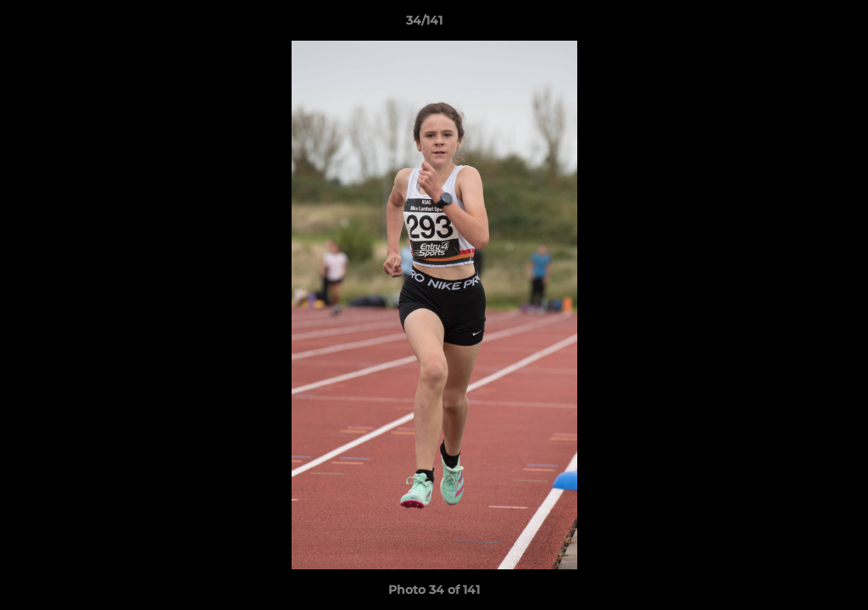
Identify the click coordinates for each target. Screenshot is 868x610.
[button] (797, 25)
